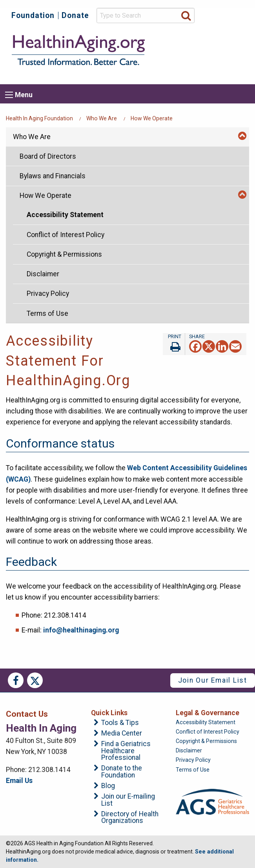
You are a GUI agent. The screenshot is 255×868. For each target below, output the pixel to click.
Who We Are (102, 118)
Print (174, 344)
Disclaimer (43, 274)
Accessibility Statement (65, 215)
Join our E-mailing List (128, 800)
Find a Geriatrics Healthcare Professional (126, 751)
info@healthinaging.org (81, 630)
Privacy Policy (48, 294)
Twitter (35, 680)
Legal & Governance (208, 713)
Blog (108, 786)
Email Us (19, 781)
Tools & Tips (120, 723)
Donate (75, 15)
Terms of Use (47, 313)
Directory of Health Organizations (130, 818)
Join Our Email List (213, 680)
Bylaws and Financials (53, 176)
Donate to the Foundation (122, 772)
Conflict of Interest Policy (66, 235)
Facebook (16, 680)
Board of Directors (48, 156)
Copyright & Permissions (64, 254)
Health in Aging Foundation (39, 118)
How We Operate (152, 118)
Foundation (33, 15)
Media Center (122, 734)
